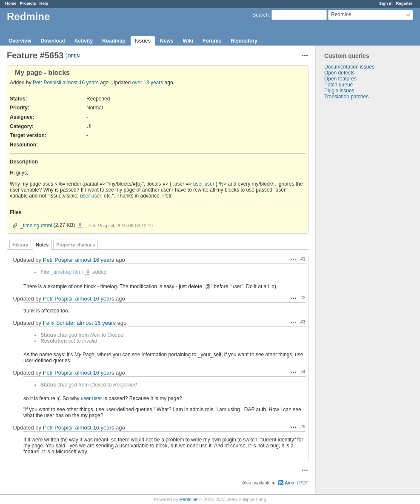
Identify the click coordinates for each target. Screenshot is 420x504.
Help (44, 3)
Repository (244, 41)
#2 (303, 298)
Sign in (386, 3)
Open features (340, 79)
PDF (304, 483)
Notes (42, 245)
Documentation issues (349, 67)
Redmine (188, 499)
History (20, 245)
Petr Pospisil (47, 83)
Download (53, 41)
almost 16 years (81, 83)
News (167, 41)
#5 (303, 427)
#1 (303, 259)
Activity (84, 41)
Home (11, 3)
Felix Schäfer (59, 323)
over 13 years (148, 83)
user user (204, 184)
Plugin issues (339, 91)
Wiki (188, 41)
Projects (28, 3)
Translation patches (346, 97)
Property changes (76, 245)
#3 (303, 322)
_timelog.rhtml (36, 226)
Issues (143, 41)
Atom (290, 483)
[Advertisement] (358, 233)
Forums (212, 41)
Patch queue (339, 85)
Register (404, 3)
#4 (303, 372)
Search (260, 15)
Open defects (339, 73)
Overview (20, 41)
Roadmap (114, 41)
